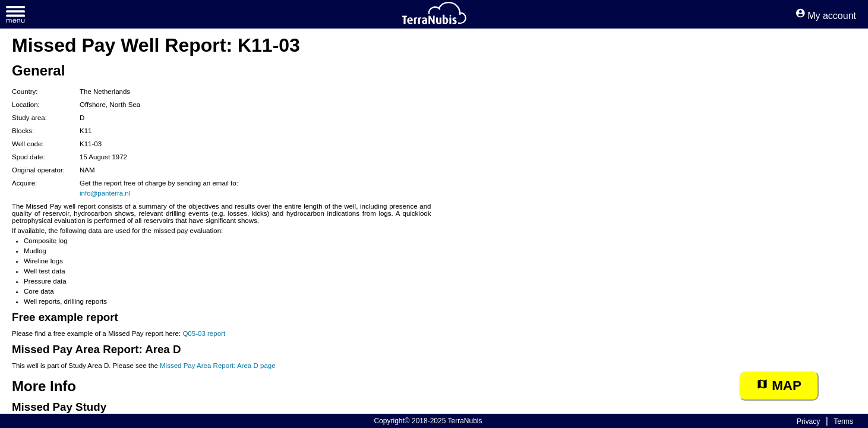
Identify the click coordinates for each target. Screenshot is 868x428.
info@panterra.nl (105, 193)
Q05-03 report (204, 333)
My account (826, 16)
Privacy (808, 421)
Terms (843, 421)
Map (779, 385)
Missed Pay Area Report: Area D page (218, 366)
